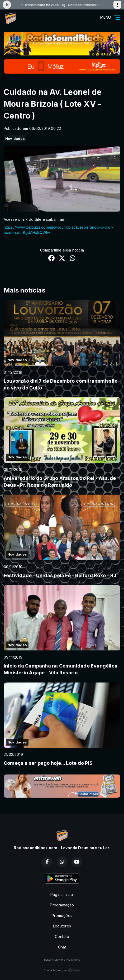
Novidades (15, 138)
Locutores (62, 926)
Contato (62, 937)
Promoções (62, 915)
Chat (62, 947)
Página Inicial (62, 894)
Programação (62, 905)
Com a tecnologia (62, 970)
